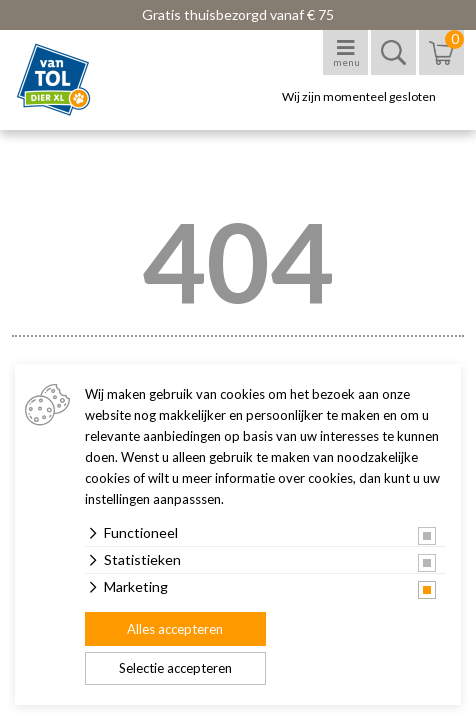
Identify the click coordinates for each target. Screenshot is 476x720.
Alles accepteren (175, 629)
